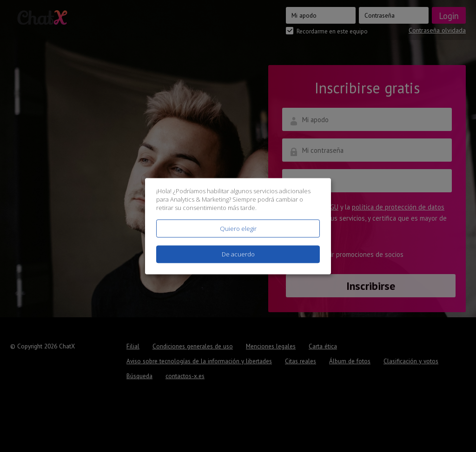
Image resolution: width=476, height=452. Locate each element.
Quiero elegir (238, 229)
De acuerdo (238, 254)
